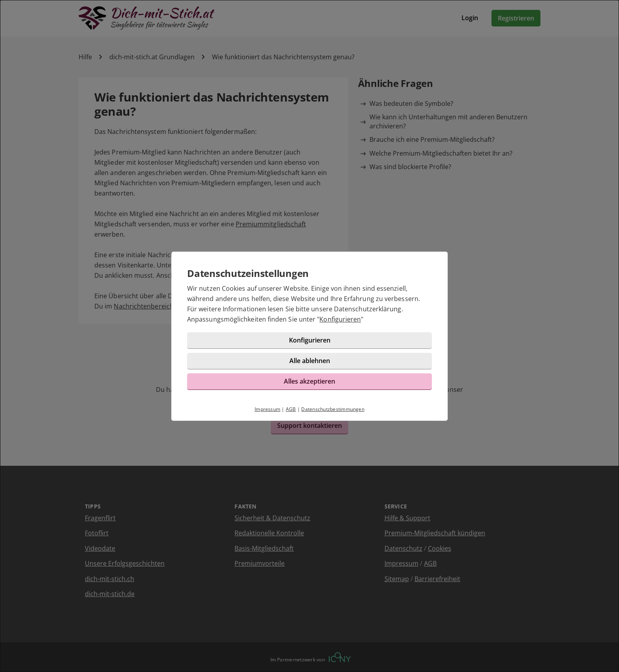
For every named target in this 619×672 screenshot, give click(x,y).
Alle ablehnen (310, 361)
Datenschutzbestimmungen (333, 409)
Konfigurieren (340, 319)
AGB (291, 409)
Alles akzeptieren (309, 381)
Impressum (267, 409)
